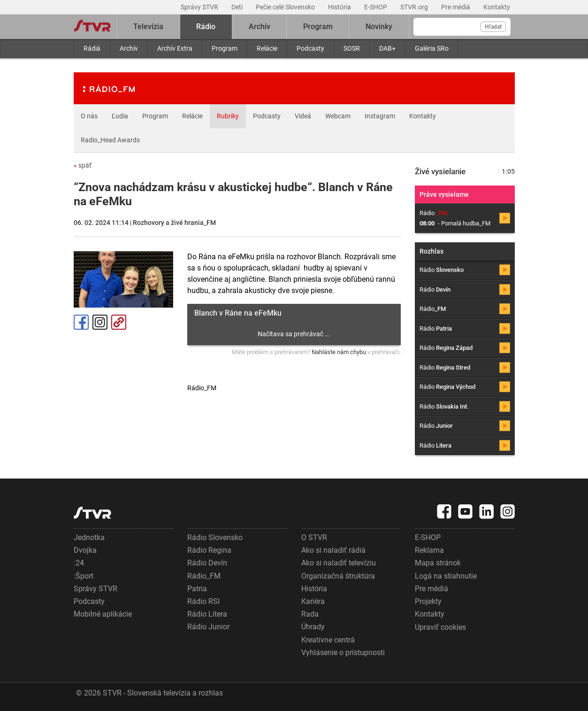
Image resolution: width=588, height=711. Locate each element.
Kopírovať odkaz (119, 322)
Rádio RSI (203, 601)
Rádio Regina (209, 550)
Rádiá (92, 48)
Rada (310, 614)
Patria (197, 589)
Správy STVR (200, 7)
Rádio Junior (208, 627)
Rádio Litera (207, 614)
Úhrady (313, 627)
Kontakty (497, 7)
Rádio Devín (207, 563)
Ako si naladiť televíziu (339, 563)
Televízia (148, 27)
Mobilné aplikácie (103, 614)
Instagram (380, 116)
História (340, 7)
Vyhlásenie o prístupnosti (343, 653)
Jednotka (89, 537)
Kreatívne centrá (328, 640)
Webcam (338, 116)
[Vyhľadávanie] (462, 27)
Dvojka (85, 550)
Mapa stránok (438, 563)
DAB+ (387, 48)
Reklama (429, 550)
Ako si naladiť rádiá (333, 550)
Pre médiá (456, 7)
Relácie (267, 48)
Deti (238, 7)
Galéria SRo (432, 48)
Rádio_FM (204, 576)
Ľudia (120, 116)
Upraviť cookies (440, 627)
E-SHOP (376, 7)
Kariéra (313, 601)
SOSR (352, 48)
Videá (303, 116)
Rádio (206, 27)
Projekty (428, 601)
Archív (129, 48)
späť (83, 165)
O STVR (314, 537)
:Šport (84, 576)
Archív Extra (175, 48)
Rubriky (228, 116)
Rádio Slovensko (215, 537)
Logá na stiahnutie (446, 576)
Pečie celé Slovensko (286, 7)
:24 (79, 563)
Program (225, 48)
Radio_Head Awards (110, 140)
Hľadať (493, 27)
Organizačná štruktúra (338, 576)
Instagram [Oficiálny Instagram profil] (100, 322)
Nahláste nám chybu (339, 352)
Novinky (379, 27)
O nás (89, 116)
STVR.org (415, 7)
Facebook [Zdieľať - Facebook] (81, 322)
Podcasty (310, 48)
